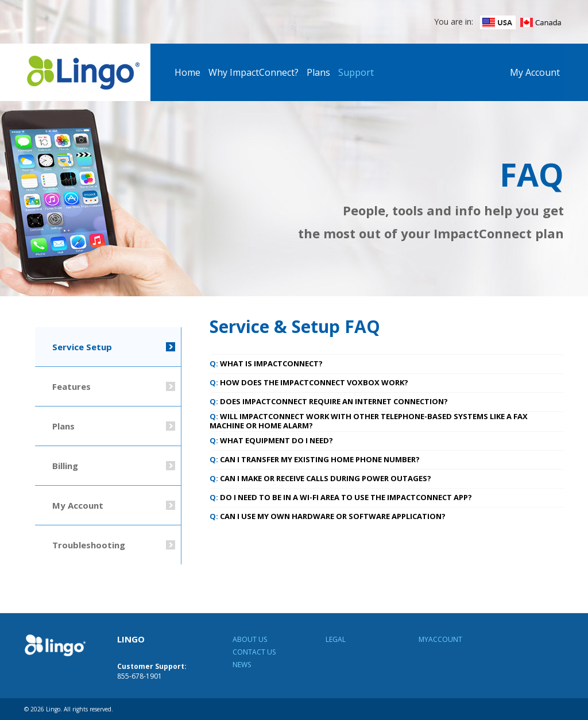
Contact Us (254, 652)
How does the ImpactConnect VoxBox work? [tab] (309, 382)
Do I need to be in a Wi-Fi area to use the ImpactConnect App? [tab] (341, 497)
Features (71, 386)
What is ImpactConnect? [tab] (266, 363)
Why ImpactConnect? (254, 72)
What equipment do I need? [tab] (271, 440)
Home (187, 72)
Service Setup (82, 347)
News (242, 665)
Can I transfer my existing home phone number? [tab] (315, 459)
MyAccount (440, 639)
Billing (65, 466)
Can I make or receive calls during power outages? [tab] (320, 478)
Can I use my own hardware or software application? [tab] (328, 516)
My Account (535, 72)
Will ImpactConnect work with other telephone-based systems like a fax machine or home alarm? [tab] (369, 421)
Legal (336, 639)
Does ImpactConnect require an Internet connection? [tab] (329, 401)
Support (356, 72)
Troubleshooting (89, 545)
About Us (250, 639)
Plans (318, 72)
